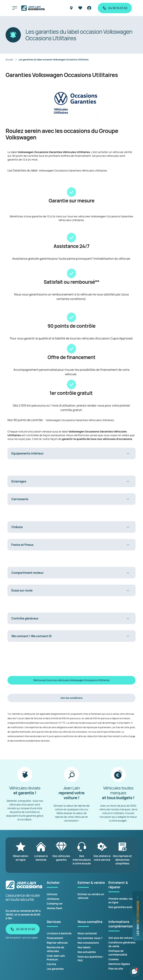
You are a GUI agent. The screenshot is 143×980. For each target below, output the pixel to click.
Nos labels (84, 947)
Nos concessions (88, 943)
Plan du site (116, 969)
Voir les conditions (71, 698)
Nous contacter (87, 933)
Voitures (52, 894)
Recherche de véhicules (55, 949)
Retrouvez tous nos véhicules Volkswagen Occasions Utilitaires (72, 680)
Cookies (113, 959)
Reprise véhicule (57, 943)
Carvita (51, 964)
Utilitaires (53, 899)
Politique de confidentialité (118, 953)
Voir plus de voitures (121, 938)
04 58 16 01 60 (115, 8)
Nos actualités (87, 952)
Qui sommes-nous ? (90, 938)
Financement (55, 938)
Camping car (55, 903)
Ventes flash (55, 908)
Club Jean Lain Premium (56, 958)
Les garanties (55, 969)
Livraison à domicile (59, 933)
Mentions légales (119, 964)
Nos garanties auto (120, 907)
